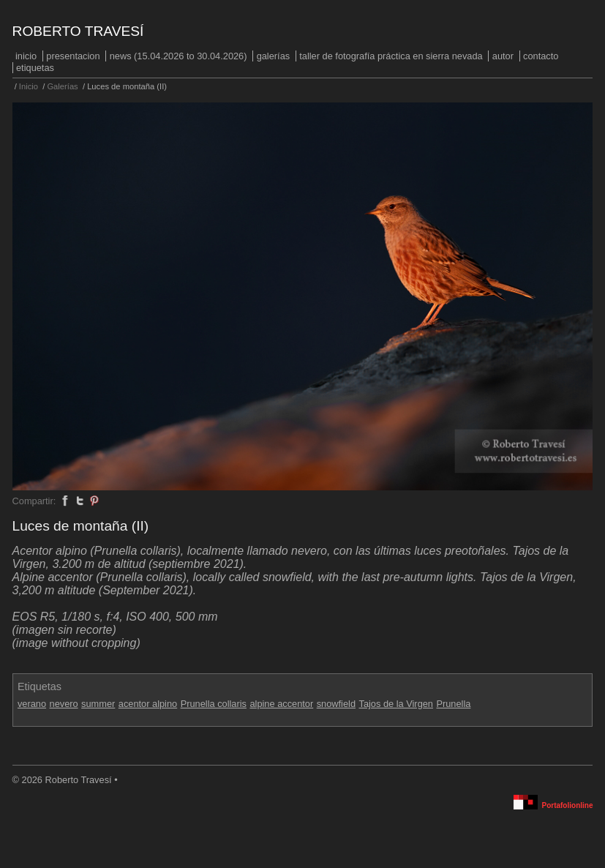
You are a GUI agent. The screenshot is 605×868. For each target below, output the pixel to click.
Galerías (274, 56)
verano (32, 704)
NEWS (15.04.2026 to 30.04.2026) (179, 56)
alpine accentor (281, 704)
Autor (503, 56)
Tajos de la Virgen (396, 704)
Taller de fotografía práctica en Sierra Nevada (391, 56)
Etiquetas (35, 68)
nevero (64, 704)
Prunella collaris (214, 704)
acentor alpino (148, 704)
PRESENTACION (73, 56)
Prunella (453, 704)
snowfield (336, 704)
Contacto (541, 56)
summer (98, 704)
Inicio (26, 56)
